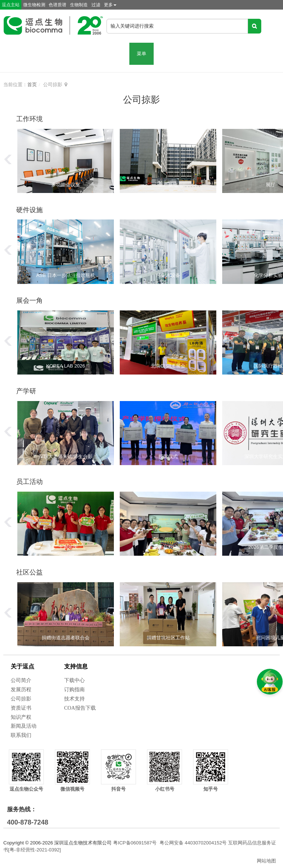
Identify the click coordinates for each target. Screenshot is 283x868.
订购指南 (74, 690)
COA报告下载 (80, 708)
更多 (110, 5)
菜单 (141, 54)
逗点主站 (11, 5)
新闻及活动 (24, 726)
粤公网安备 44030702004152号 (193, 843)
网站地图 (266, 861)
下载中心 (74, 680)
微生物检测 (34, 5)
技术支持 (74, 699)
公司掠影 (21, 699)
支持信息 (76, 666)
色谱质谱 (57, 5)
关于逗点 (22, 666)
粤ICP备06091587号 (135, 843)
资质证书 (21, 708)
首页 (32, 85)
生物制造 (79, 5)
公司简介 (21, 680)
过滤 (96, 5)
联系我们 (21, 735)
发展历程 (21, 690)
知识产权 (21, 717)
